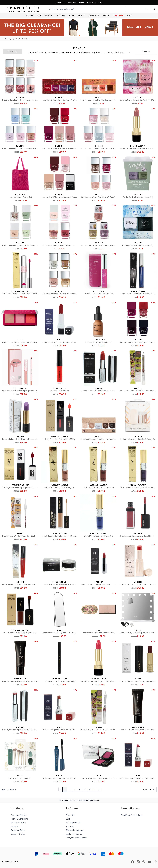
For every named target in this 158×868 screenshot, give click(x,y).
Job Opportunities (74, 823)
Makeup (27, 39)
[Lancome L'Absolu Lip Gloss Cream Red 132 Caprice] (20, 566)
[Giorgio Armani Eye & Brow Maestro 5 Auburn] (59, 566)
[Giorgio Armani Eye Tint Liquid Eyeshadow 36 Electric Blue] (138, 275)
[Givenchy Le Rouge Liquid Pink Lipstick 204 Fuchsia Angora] (20, 711)
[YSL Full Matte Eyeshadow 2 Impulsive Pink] (99, 469)
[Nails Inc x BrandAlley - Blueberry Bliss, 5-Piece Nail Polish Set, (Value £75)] (99, 130)
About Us (70, 815)
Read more (95, 800)
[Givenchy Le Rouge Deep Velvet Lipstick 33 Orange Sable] (99, 566)
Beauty (18, 39)
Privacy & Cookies (19, 823)
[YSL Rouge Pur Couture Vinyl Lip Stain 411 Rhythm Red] (59, 421)
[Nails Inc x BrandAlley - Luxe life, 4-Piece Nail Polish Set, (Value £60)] (138, 324)
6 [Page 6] (90, 789)
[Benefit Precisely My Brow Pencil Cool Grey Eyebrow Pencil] (20, 517)
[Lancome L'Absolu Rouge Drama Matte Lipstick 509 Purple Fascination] (20, 421)
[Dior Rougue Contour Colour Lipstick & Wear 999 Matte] (59, 324)
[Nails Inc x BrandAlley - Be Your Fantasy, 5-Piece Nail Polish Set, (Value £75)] (20, 130)
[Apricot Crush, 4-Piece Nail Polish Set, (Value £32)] (99, 81)
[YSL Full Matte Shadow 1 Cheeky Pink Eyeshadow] (59, 469)
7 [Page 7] (95, 789)
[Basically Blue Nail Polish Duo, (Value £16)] (138, 227)
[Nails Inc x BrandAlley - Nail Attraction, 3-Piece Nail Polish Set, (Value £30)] (99, 227)
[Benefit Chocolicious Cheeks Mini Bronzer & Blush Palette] (20, 324)
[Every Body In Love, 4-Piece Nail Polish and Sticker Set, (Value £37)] (99, 421)
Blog (68, 819)
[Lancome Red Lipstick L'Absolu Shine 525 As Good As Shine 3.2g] (138, 566)
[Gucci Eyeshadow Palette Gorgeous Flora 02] (99, 614)
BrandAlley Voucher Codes (132, 815)
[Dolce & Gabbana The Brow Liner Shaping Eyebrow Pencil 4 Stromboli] (59, 663)
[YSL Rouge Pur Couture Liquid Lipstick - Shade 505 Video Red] (20, 469)
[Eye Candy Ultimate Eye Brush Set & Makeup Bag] (138, 421)
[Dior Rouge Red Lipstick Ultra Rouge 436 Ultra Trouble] (59, 711)
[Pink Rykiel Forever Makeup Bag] (20, 178)
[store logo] (21, 9)
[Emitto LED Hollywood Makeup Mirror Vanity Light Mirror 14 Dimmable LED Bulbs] (138, 614)
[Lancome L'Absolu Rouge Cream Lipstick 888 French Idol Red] (138, 663)
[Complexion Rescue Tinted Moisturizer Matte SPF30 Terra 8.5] (138, 711)
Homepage (8, 39)
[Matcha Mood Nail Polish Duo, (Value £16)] (138, 178)
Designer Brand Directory (77, 838)
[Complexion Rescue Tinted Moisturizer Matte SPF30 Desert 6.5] (20, 663)
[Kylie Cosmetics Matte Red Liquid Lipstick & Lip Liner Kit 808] (20, 372)
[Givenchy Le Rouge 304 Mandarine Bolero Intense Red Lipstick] (99, 372)
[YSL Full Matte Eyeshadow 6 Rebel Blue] (99, 517)
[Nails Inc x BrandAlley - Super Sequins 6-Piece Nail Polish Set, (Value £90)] (20, 81)
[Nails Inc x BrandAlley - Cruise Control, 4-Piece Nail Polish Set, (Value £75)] (59, 178)
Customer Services (19, 815)
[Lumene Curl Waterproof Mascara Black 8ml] (59, 760)
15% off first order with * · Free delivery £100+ (79, 3)
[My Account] (147, 9)
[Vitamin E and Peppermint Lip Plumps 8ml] (99, 275)
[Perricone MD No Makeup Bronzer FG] (99, 324)
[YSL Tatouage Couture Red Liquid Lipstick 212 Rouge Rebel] (20, 614)
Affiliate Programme (75, 830)
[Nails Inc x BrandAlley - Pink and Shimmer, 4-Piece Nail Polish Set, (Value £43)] (59, 227)
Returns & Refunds (19, 830)
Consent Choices (18, 834)
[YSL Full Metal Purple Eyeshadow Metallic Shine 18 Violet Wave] (138, 469)
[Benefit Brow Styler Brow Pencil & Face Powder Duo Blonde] (99, 711)
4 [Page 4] (80, 789)
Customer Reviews (74, 834)
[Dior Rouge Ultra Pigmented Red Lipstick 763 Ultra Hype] (138, 760)
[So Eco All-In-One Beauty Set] (20, 760)
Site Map (70, 826)
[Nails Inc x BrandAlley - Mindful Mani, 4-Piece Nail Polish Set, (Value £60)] (99, 178)
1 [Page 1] (65, 789)
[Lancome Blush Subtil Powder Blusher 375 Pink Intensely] (99, 760)
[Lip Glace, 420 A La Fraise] (59, 372)
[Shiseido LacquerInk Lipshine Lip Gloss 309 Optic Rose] (138, 517)
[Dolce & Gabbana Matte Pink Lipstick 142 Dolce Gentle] (138, 130)
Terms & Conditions (19, 819)
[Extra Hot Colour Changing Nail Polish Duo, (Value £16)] (138, 81)
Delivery (15, 826)
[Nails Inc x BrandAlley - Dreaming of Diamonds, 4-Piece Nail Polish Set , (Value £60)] (59, 275)
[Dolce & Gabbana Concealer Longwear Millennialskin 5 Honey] (59, 517)
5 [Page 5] (85, 789)
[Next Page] (99, 789)
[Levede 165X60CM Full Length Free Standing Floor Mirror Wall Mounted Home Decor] (59, 614)
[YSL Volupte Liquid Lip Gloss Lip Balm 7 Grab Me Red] (20, 275)
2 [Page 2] (70, 789)
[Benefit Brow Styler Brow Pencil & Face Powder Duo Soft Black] (138, 372)
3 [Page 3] (75, 789)
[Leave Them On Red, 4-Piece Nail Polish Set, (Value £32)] (59, 81)
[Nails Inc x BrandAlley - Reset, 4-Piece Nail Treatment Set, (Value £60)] (20, 227)
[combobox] (93, 9)
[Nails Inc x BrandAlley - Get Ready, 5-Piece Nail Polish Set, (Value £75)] (59, 130)
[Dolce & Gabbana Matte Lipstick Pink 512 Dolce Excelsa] (99, 663)
